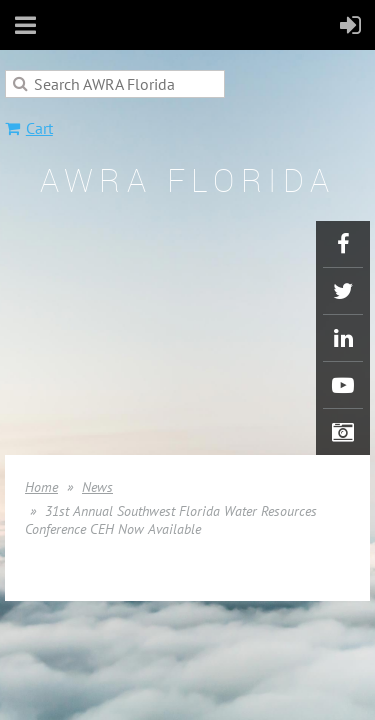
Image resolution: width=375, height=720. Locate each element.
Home (41, 487)
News (97, 487)
